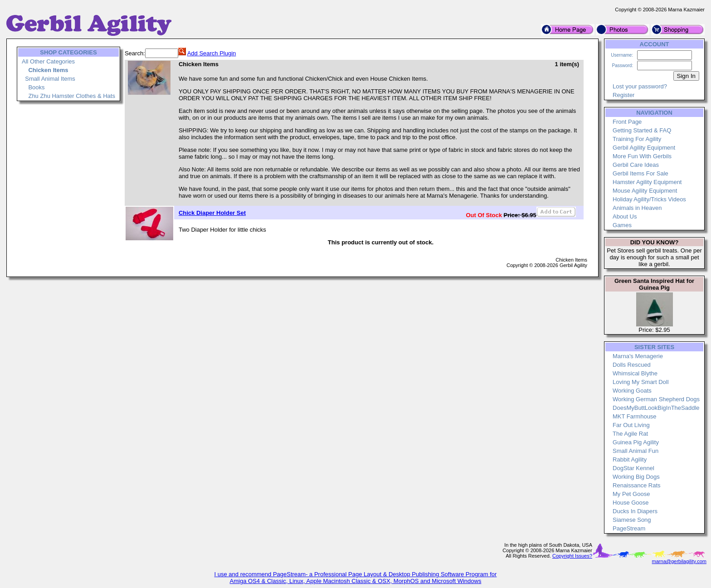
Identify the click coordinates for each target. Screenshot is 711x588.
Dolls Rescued (632, 365)
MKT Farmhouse (635, 416)
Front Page (627, 122)
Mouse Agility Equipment (645, 191)
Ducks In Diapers (635, 511)
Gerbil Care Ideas (636, 165)
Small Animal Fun (636, 451)
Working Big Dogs (636, 477)
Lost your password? (640, 86)
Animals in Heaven (637, 208)
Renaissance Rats (637, 485)
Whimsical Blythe (635, 373)
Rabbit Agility (630, 459)
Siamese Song (632, 520)
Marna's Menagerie (638, 356)
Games (622, 225)
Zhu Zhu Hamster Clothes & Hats (71, 96)
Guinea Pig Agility (636, 442)
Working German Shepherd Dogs (656, 399)
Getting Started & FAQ (642, 130)
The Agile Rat (630, 434)
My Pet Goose (631, 494)
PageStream (629, 528)
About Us (625, 216)
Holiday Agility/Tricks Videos (649, 199)
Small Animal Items (50, 79)
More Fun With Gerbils (642, 156)
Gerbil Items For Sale (640, 173)
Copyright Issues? (572, 556)
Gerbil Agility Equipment (644, 148)
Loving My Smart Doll (641, 382)
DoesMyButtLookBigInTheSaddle (656, 408)
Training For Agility (637, 139)
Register (623, 95)
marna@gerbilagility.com (679, 561)
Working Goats (632, 391)
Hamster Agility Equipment (647, 182)
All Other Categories (48, 61)
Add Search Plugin (212, 53)
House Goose (631, 503)
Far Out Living (631, 425)
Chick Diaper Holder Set (212, 213)
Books (36, 87)
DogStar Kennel (633, 468)
